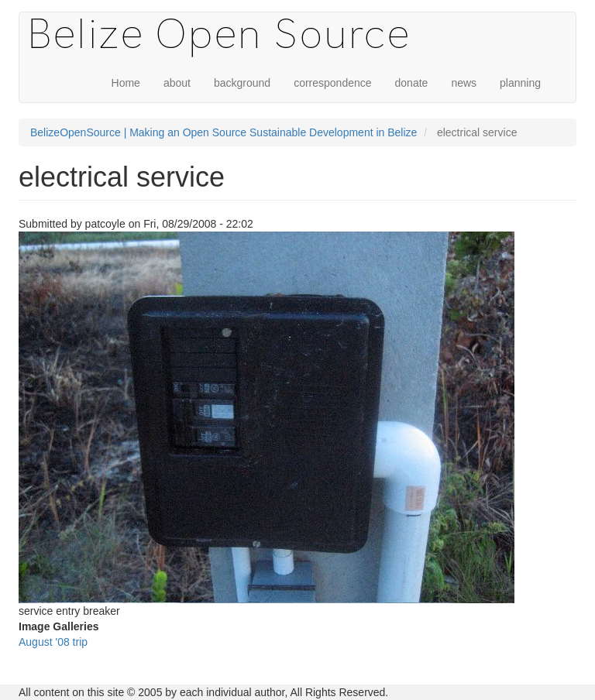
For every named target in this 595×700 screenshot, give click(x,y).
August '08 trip (53, 642)
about (177, 83)
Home (126, 83)
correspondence (332, 83)
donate (412, 83)
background (242, 83)
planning (520, 83)
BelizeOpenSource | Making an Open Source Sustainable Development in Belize (224, 132)
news (464, 83)
